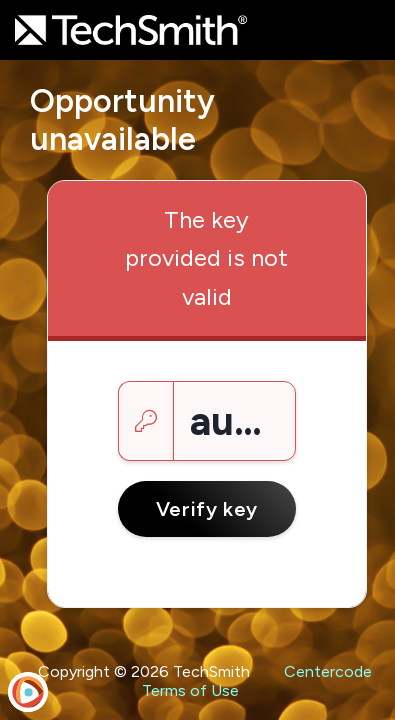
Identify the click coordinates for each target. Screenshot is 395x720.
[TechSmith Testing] (131, 30)
